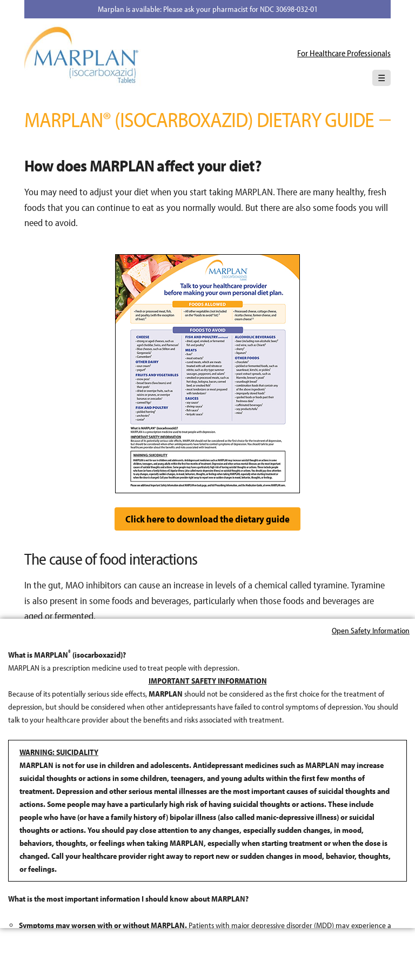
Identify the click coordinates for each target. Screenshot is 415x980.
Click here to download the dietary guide (207, 519)
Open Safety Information (371, 603)
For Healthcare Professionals (344, 53)
